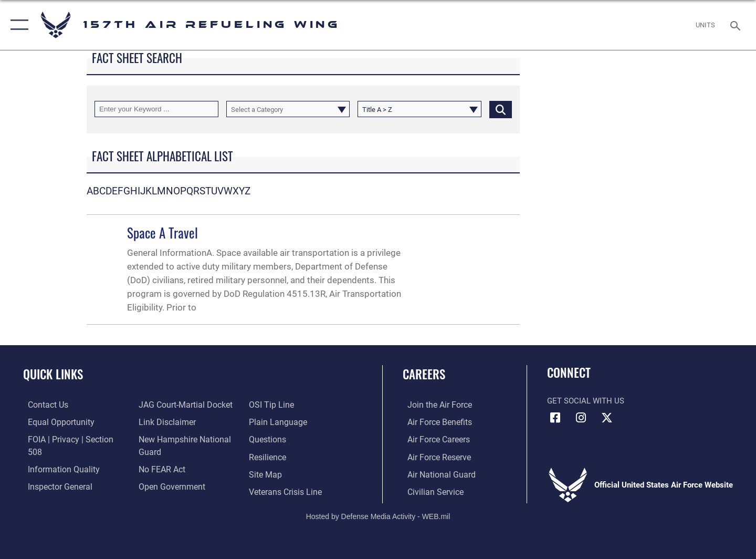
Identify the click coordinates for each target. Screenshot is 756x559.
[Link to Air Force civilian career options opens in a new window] (429, 491)
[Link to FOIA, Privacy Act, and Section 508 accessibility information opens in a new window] (71, 439)
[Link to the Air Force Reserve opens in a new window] (434, 456)
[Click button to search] (501, 109)
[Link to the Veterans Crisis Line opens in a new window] (286, 473)
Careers (424, 374)
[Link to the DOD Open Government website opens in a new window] (168, 468)
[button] (17, 25)
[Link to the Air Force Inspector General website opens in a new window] (54, 473)
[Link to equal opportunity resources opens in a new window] (54, 422)
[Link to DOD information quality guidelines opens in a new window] (57, 456)
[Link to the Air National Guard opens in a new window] (435, 473)
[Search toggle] (737, 25)
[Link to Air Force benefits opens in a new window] (434, 422)
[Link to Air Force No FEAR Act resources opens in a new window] (160, 451)
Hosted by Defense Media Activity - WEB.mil (378, 515)
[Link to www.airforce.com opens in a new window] (434, 405)
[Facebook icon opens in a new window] (555, 418)
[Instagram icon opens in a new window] (581, 418)
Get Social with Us (586, 401)
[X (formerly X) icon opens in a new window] (607, 418)
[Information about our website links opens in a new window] (164, 405)
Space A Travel (162, 232)
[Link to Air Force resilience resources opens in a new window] (269, 439)
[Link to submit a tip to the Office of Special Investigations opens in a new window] (158, 485)
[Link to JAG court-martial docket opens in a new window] (68, 491)
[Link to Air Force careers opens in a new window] (433, 439)
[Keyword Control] (156, 109)
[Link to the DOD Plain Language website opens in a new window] (277, 405)
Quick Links (53, 374)
